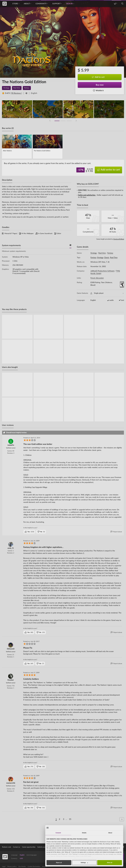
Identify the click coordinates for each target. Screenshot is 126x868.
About (27, 4)
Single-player (107, 293)
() (29, 532)
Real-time (102, 253)
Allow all (110, 863)
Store (16, 4)
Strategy (94, 253)
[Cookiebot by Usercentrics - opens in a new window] (114, 828)
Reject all (59, 863)
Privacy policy (12, 867)
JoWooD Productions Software (102, 271)
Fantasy (110, 253)
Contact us (17, 847)
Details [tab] (84, 833)
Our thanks (22, 867)
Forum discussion (97, 278)
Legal (4, 867)
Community (42, 4)
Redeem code (7, 847)
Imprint (45, 867)
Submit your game (43, 847)
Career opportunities (29, 847)
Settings (84, 863)
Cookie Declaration (34, 867)
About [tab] (110, 833)
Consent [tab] (58, 833)
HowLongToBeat (119, 239)
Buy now (100, 85)
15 (70, 819)
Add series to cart (108, 170)
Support (57, 4)
